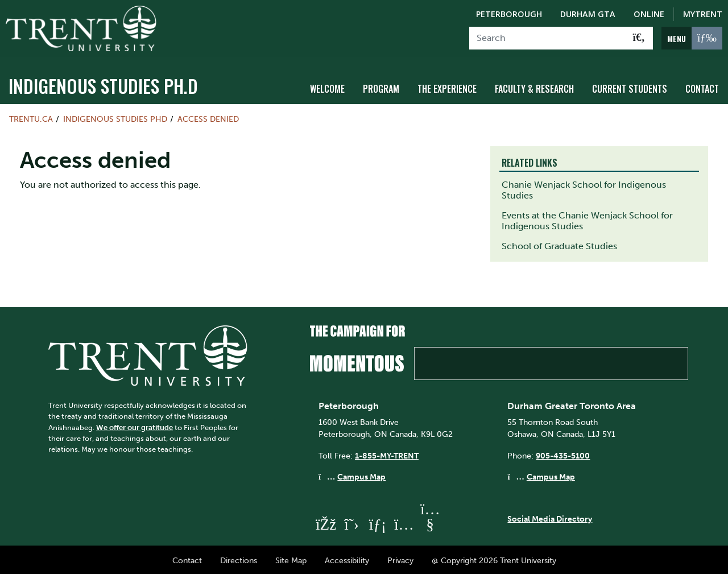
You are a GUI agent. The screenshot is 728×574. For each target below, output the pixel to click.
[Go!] (639, 38)
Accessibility (347, 559)
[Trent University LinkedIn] (378, 523)
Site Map (291, 559)
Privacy (400, 559)
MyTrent (703, 14)
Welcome (327, 87)
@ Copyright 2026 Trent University (494, 559)
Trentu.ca (31, 117)
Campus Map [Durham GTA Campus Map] (551, 475)
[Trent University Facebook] (325, 523)
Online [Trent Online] (649, 14)
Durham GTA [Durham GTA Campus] (588, 14)
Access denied (208, 117)
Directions (239, 559)
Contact (702, 87)
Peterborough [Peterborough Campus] (509, 14)
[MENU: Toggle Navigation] (692, 38)
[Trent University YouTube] (430, 523)
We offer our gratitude (135, 425)
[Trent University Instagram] (404, 523)
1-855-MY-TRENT (387, 453)
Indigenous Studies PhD (115, 117)
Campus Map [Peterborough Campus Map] (361, 475)
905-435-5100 (563, 453)
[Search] (547, 38)
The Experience (447, 87)
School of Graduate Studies (559, 244)
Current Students (630, 87)
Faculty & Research (534, 87)
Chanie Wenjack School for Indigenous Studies (584, 188)
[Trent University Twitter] (351, 523)
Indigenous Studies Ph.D (103, 84)
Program (381, 87)
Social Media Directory (550, 517)
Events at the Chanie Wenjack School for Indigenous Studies (587, 219)
